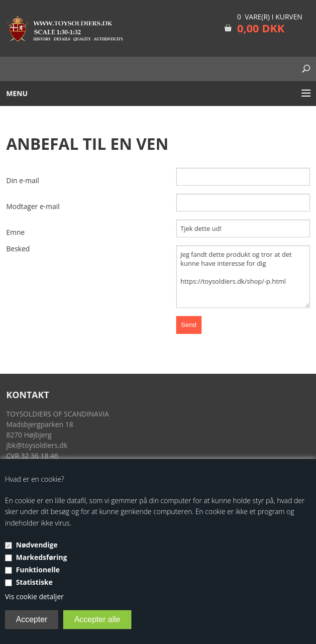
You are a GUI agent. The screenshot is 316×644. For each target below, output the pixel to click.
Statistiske (34, 582)
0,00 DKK (261, 28)
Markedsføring (42, 557)
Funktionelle (38, 570)
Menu (17, 93)
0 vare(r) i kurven (269, 17)
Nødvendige (37, 545)
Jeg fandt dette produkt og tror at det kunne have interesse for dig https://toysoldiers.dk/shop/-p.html (243, 277)
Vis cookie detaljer (34, 596)
